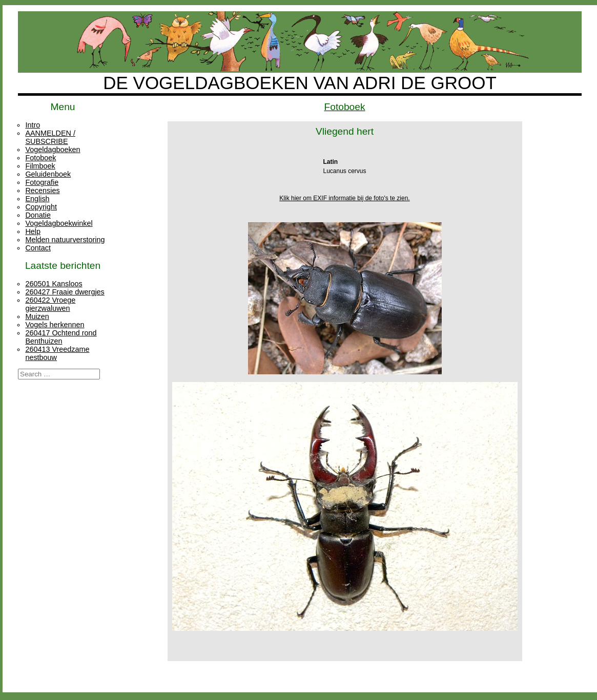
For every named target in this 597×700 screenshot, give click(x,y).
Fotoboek (40, 158)
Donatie (38, 215)
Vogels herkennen (55, 325)
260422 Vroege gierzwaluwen (50, 304)
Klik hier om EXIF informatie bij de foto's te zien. (344, 198)
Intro (33, 125)
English (37, 199)
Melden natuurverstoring (65, 240)
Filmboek (40, 166)
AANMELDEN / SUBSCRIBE (50, 137)
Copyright (41, 207)
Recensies (42, 190)
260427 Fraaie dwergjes (65, 292)
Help (33, 231)
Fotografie (42, 182)
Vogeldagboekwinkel (59, 223)
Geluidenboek (48, 174)
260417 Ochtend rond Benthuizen (61, 337)
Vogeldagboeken (53, 150)
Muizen (37, 316)
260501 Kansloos (54, 284)
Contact (38, 248)
